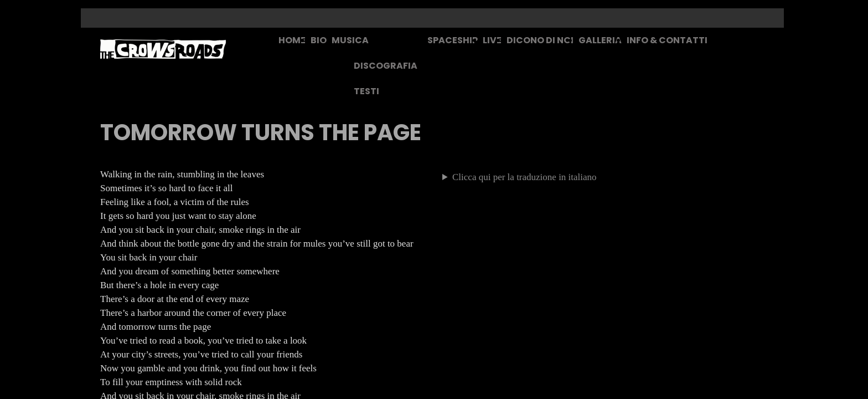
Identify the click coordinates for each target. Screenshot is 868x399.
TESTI (366, 91)
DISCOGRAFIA (386, 66)
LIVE (492, 40)
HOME (292, 40)
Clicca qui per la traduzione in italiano (525, 177)
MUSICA (350, 40)
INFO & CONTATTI (667, 40)
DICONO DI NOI (540, 40)
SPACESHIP (453, 40)
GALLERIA (600, 40)
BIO (319, 40)
